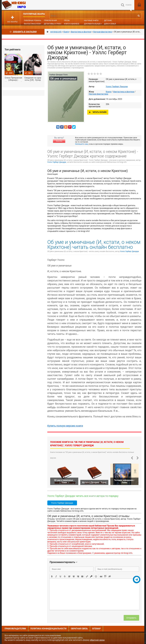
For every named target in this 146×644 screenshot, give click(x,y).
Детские (108, 20)
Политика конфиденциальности (48, 629)
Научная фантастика (98, 94)
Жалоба (59, 141)
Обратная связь (79, 629)
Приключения (50, 20)
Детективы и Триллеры (55, 24)
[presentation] (52, 576)
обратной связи (97, 640)
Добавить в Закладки (23, 32)
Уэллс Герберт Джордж (117, 87)
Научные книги (91, 20)
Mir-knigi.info (23, 5)
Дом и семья (110, 24)
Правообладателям (15, 629)
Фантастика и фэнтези (34, 24)
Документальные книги (95, 24)
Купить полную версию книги (65, 426)
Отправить (131, 618)
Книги (109, 92)
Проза (67, 20)
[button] (52, 576)
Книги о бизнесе (72, 24)
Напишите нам (81, 144)
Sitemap (96, 629)
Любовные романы (33, 20)
